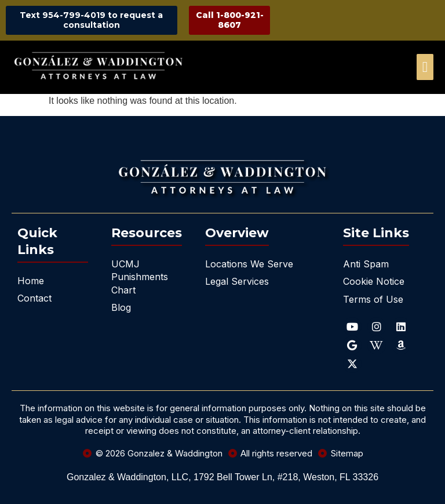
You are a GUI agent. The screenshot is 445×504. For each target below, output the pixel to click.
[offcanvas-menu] (425, 67)
